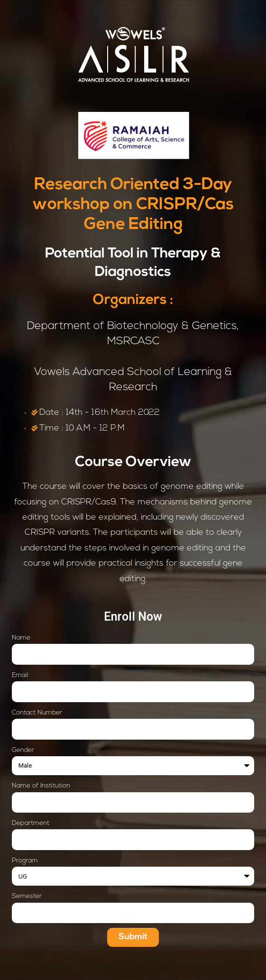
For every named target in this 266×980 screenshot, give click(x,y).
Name (21, 638)
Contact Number (37, 713)
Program (25, 861)
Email (20, 675)
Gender (23, 750)
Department (31, 823)
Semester (27, 896)
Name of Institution (41, 786)
